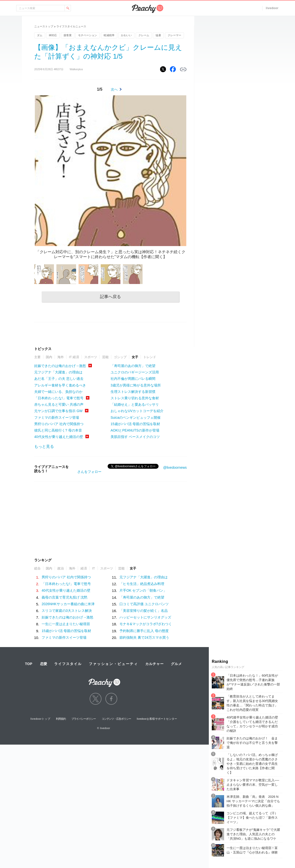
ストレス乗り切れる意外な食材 (135, 398)
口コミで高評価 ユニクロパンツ (144, 604)
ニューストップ (44, 26)
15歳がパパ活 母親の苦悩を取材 (135, 424)
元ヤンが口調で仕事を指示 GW (58, 411)
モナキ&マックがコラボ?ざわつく (146, 624)
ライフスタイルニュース (71, 26)
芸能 (105, 357)
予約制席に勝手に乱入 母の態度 (144, 631)
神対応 (53, 35)
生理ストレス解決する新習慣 (133, 392)
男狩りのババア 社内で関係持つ (59, 424)
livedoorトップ (41, 719)
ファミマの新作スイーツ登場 (57, 417)
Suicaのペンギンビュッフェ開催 (136, 417)
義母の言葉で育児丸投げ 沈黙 (65, 597)
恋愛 (44, 664)
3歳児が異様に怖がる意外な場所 (136, 385)
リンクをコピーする (183, 69)
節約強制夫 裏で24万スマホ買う (144, 637)
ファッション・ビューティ (114, 664)
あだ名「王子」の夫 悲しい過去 (59, 379)
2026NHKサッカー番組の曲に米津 (68, 604)
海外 (61, 357)
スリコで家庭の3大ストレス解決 (67, 611)
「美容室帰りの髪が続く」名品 (144, 611)
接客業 (68, 35)
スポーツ (91, 357)
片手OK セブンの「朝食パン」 (143, 590)
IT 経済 (74, 357)
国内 (49, 357)
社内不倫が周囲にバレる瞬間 (133, 379)
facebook (111, 699)
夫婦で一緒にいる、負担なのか (58, 392)
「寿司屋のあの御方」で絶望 (133, 366)
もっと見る (44, 446)
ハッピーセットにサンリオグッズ (145, 617)
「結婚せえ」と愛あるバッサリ (135, 404)
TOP (29, 664)
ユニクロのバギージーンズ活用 (135, 372)
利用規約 (61, 719)
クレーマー (174, 35)
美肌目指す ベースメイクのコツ (135, 437)
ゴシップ (120, 357)
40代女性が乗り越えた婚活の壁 (59, 437)
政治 (61, 568)
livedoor (272, 8)
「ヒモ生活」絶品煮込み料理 (142, 584)
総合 (37, 568)
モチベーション (88, 35)
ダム (40, 35)
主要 (37, 357)
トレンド (150, 357)
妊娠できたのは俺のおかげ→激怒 (60, 366)
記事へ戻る (110, 297)
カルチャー (154, 664)
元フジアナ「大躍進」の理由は (58, 372)
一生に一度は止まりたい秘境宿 (66, 624)
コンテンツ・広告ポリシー (116, 719)
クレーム (144, 35)
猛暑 (158, 35)
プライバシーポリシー (84, 719)
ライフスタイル (68, 664)
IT (94, 568)
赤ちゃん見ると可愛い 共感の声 (59, 404)
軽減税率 (109, 35)
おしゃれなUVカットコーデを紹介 (137, 411)
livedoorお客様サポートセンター (157, 719)
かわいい (126, 35)
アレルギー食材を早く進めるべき (60, 385)
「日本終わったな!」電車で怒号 (59, 398)
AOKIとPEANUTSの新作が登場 (135, 430)
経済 (84, 568)
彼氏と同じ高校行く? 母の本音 (58, 430)
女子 (135, 357)
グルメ (176, 664)
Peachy (147, 9)
